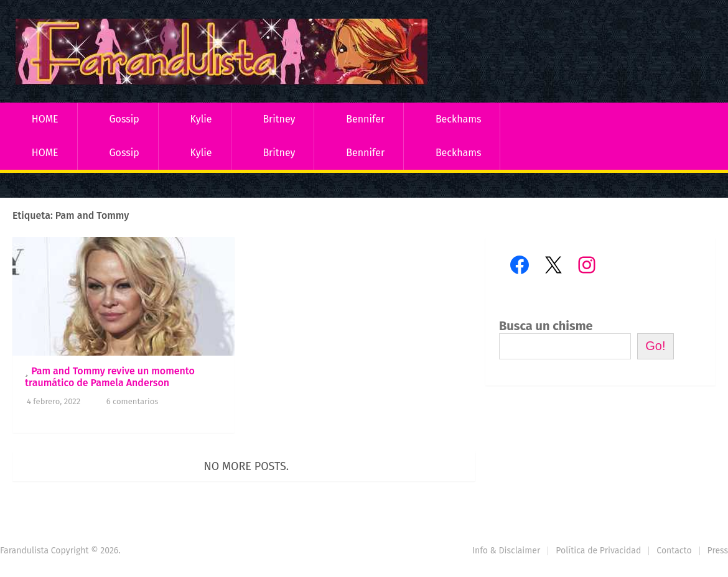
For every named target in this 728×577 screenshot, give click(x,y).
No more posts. (247, 466)
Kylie (201, 119)
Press (718, 551)
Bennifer (365, 119)
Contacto (674, 551)
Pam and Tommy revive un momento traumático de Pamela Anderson (110, 377)
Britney (279, 119)
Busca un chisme (546, 326)
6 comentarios (133, 401)
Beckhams (459, 119)
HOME (45, 119)
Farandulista (24, 551)
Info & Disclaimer (506, 551)
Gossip (124, 119)
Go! (655, 346)
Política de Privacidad (598, 551)
